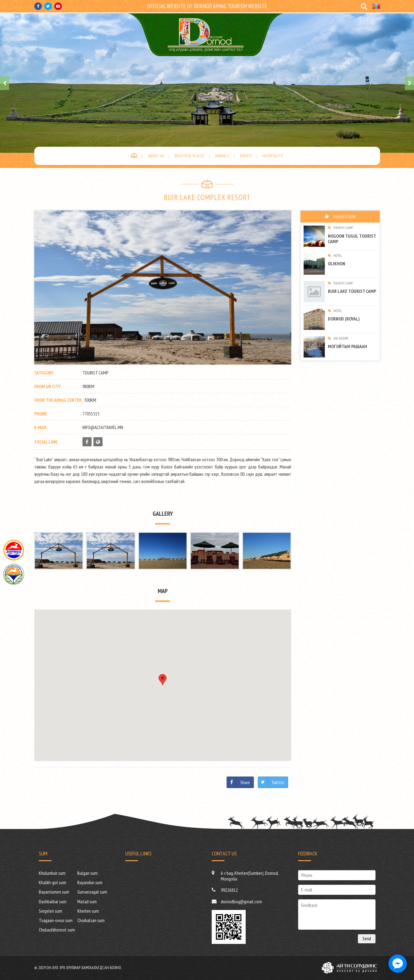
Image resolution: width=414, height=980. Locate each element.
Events (246, 156)
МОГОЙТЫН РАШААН (347, 346)
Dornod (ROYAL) (344, 319)
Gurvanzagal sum (92, 892)
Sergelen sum (50, 911)
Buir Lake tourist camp (352, 291)
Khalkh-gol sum (52, 882)
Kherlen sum (88, 911)
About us (156, 156)
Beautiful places (189, 156)
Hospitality (273, 156)
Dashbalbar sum (53, 901)
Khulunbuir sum (52, 873)
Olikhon (337, 263)
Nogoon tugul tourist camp (352, 239)
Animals (222, 156)
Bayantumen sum (54, 892)
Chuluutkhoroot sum (57, 930)
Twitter (278, 782)
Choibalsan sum (91, 920)
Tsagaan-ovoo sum (56, 920)
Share (245, 782)
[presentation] (5, 83)
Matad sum (87, 901)
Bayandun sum (90, 882)
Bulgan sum (88, 873)
